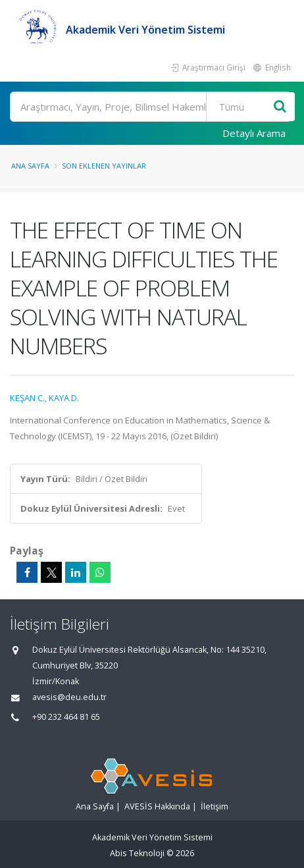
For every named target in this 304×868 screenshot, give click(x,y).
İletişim (215, 806)
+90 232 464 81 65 (66, 717)
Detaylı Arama (254, 133)
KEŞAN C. (27, 398)
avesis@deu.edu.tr (69, 697)
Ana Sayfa (30, 166)
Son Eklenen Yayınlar (104, 166)
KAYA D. (64, 398)
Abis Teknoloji (137, 853)
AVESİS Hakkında (157, 806)
